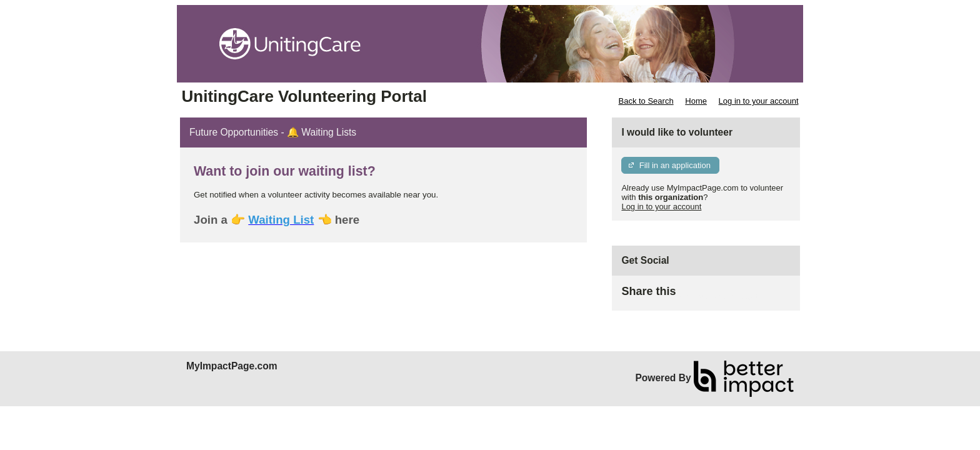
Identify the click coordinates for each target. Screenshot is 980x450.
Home (696, 101)
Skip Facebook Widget (716, 297)
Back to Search (646, 101)
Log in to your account (759, 101)
